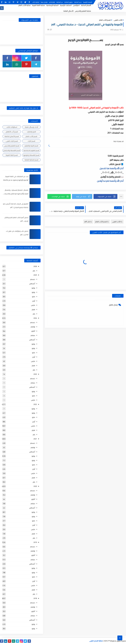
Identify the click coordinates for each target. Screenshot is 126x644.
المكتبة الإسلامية (52, 5)
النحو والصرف (31, 132)
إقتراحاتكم (52, 2)
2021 (35, 439)
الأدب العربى (118, 20)
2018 (35, 598)
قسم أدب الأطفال (12, 132)
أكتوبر (33, 331)
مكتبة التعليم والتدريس (83, 11)
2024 (35, 318)
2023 (35, 374)
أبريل (34, 301)
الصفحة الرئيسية (88, 2)
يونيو (33, 292)
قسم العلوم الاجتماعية (31, 150)
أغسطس (32, 284)
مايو (34, 297)
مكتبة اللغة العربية (38, 5)
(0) (50, 29)
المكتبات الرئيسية (66, 5)
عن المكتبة (60, 2)
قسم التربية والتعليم (31, 146)
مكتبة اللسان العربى (96, 641)
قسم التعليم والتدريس (12, 146)
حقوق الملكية (69, 2)
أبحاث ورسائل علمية (31, 127)
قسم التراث (31, 141)
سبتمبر (33, 335)
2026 (35, 266)
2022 (35, 404)
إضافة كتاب (36, 2)
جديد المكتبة (78, 2)
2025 (35, 275)
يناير (34, 271)
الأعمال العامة (68, 11)
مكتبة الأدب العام (24, 5)
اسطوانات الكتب (12, 127)
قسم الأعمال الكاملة (12, 136)
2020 (35, 486)
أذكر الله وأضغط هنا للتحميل (112, 168)
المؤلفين (76, 5)
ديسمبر (33, 279)
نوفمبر (33, 327)
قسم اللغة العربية (12, 155)
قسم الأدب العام (105, 20)
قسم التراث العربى (12, 141)
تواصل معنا (44, 2)
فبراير (33, 309)
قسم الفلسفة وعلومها (31, 155)
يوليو (33, 288)
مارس (33, 305)
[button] (105, 196)
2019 (35, 542)
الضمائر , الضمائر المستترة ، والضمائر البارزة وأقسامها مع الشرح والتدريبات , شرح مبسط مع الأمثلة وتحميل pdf (16, 194)
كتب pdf (88, 222)
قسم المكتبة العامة (31, 160)
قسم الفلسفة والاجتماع (12, 150)
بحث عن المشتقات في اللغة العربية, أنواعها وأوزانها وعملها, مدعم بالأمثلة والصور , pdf (16, 180)
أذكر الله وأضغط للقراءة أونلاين (110, 181)
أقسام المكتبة (86, 5)
